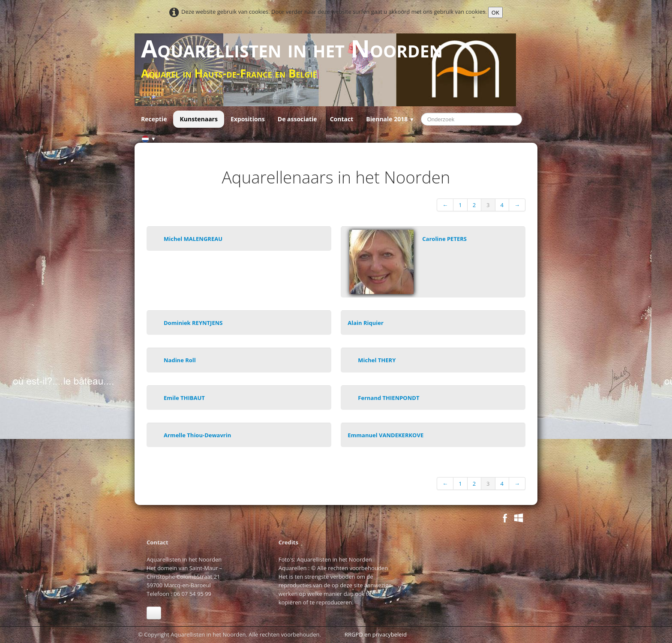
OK (495, 12)
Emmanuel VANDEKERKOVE (385, 435)
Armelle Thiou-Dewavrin (197, 435)
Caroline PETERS (444, 239)
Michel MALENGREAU (193, 239)
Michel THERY (377, 360)
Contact (342, 119)
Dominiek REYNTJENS (193, 323)
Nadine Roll (180, 360)
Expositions (248, 119)
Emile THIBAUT (184, 398)
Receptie (154, 119)
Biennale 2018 (390, 119)
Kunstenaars (198, 119)
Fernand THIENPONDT (388, 398)
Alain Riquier (366, 323)
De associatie (297, 119)
